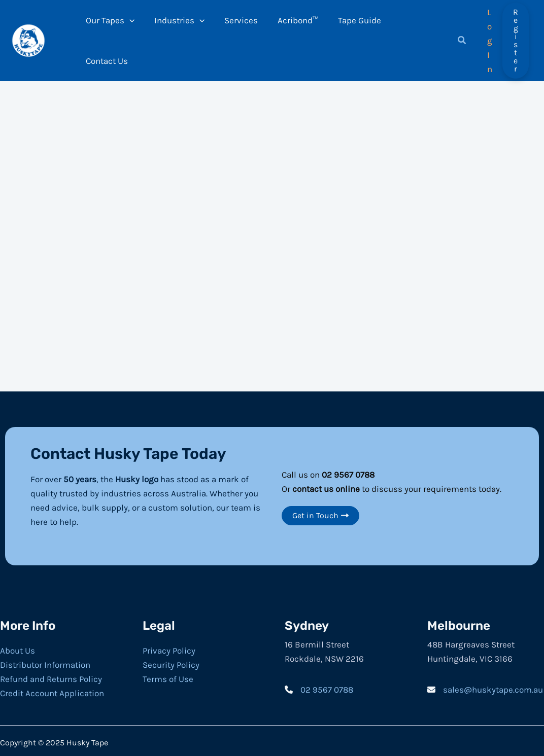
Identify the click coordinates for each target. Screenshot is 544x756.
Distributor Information (45, 660)
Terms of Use (168, 674)
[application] (133, 38)
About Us (18, 646)
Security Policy (171, 660)
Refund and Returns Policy (51, 674)
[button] (458, 39)
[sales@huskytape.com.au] (485, 685)
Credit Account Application (52, 689)
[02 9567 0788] (319, 685)
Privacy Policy (169, 646)
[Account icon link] (488, 38)
